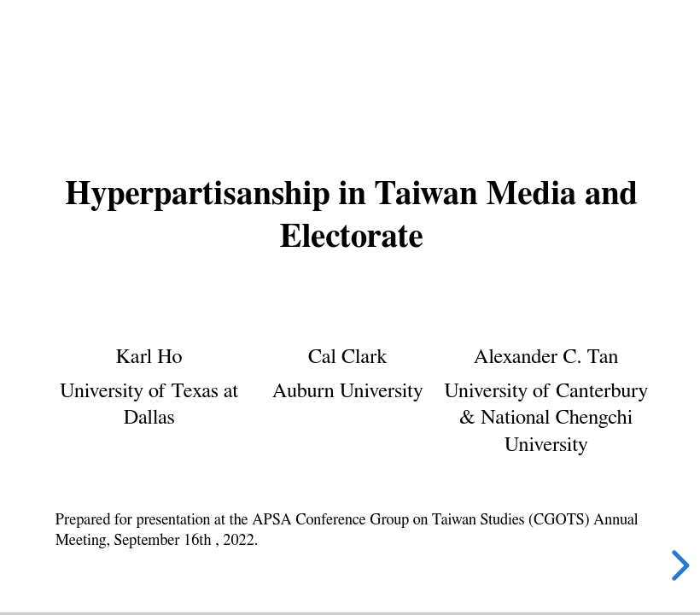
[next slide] (678, 565)
